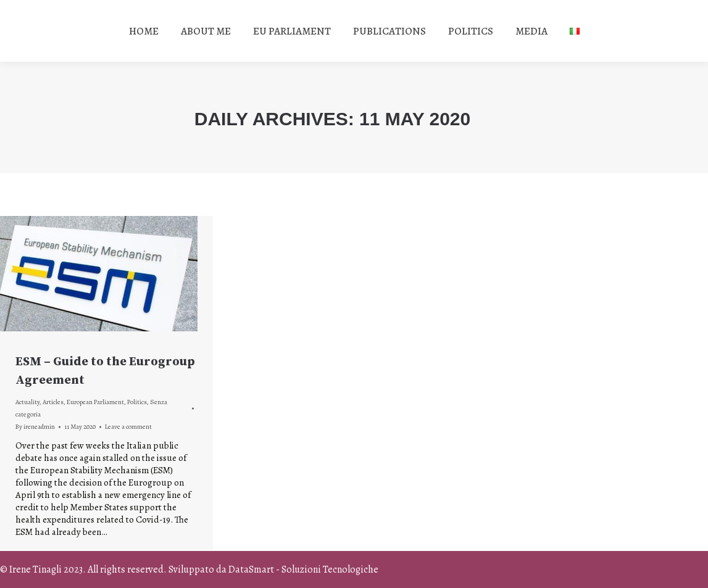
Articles (53, 402)
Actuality (27, 402)
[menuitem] (144, 31)
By (35, 427)
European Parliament (95, 402)
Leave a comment (128, 427)
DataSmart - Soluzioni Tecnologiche (303, 569)
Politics (137, 402)
